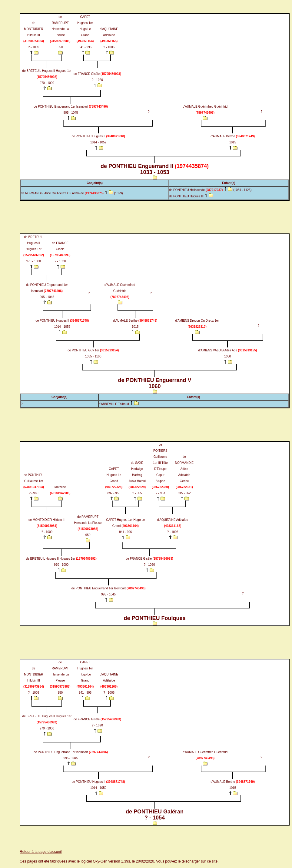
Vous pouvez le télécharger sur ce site (187, 861)
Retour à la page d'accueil (41, 852)
